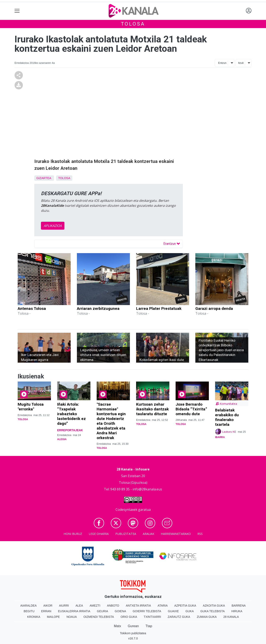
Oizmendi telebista (99, 617)
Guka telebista (212, 611)
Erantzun (172, 244)
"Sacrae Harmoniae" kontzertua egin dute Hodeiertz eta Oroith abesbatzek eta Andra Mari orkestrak (111, 421)
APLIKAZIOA (53, 226)
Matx (118, 626)
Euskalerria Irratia (74, 611)
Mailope (53, 617)
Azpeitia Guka (185, 606)
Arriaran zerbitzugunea (98, 308)
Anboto (113, 606)
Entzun (222, 63)
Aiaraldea (29, 606)
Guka (190, 611)
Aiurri (64, 606)
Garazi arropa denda (214, 308)
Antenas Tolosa (32, 308)
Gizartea (44, 178)
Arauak (148, 534)
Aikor (48, 606)
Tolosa (133, 24)
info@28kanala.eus (147, 489)
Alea (79, 606)
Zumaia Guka (207, 617)
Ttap (149, 626)
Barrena (239, 606)
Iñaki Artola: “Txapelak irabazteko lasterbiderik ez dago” (71, 414)
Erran (46, 611)
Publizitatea (126, 534)
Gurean (133, 626)
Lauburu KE (229, 432)
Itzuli (241, 63)
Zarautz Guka (179, 617)
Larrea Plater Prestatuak (159, 308)
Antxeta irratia (139, 606)
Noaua (72, 617)
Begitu (29, 611)
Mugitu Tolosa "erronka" (31, 407)
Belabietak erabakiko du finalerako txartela (227, 417)
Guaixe (173, 611)
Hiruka (237, 611)
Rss (200, 534)
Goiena (120, 611)
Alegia (62, 439)
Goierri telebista (147, 611)
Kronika (34, 617)
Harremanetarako (176, 534)
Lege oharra (99, 534)
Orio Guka (129, 617)
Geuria (102, 611)
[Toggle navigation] (17, 11)
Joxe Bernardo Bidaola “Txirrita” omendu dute (191, 409)
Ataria (163, 606)
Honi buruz (73, 534)
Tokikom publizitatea (133, 633)
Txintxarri (152, 617)
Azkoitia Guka (214, 606)
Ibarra (220, 437)
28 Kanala (231, 617)
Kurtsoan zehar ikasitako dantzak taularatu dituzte (152, 409)
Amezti (95, 606)
